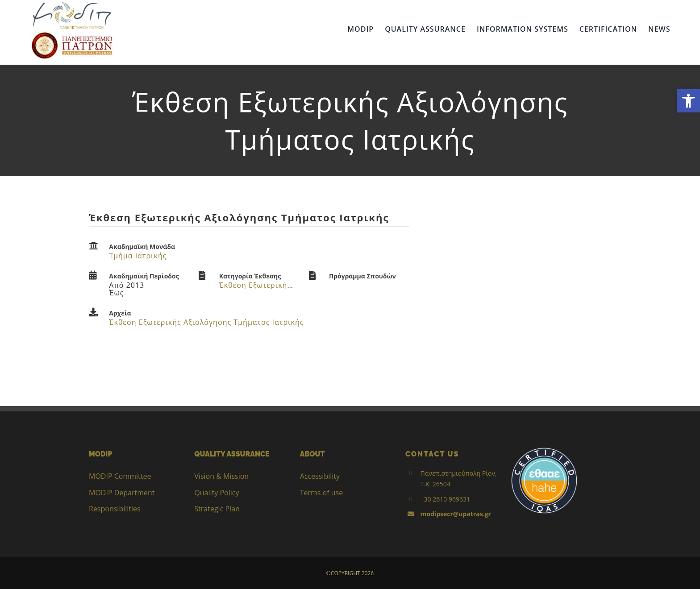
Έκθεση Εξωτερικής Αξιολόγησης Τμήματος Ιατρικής (206, 322)
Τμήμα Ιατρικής (138, 256)
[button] (688, 101)
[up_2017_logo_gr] (72, 34)
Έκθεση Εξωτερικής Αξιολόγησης (280, 285)
